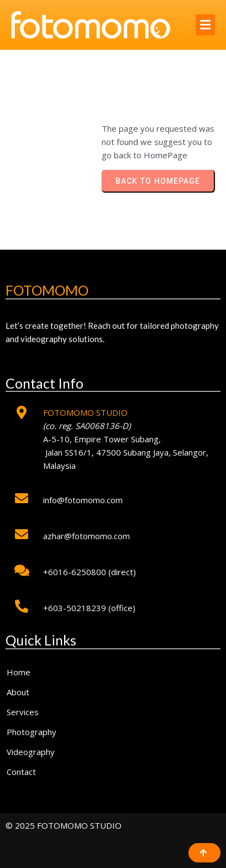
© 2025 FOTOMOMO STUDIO (64, 825)
